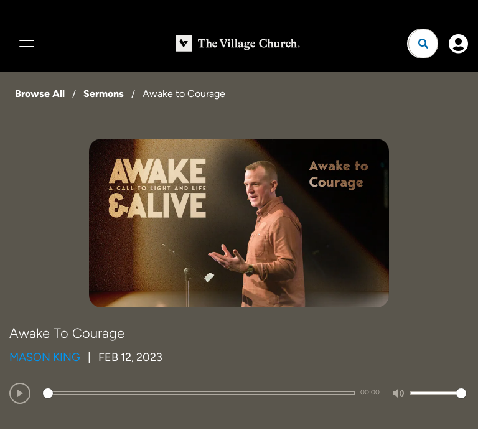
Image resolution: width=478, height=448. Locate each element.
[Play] (20, 393)
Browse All (40, 94)
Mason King (45, 357)
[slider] (199, 393)
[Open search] (423, 44)
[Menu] (25, 44)
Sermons (104, 94)
